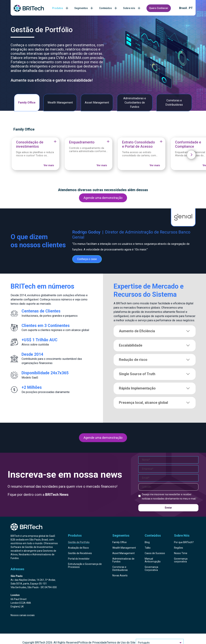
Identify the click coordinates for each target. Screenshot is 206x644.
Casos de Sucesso (155, 553)
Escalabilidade (155, 345)
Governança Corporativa (151, 568)
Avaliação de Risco (78, 548)
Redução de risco (155, 360)
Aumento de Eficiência (155, 331)
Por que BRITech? (184, 542)
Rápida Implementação (155, 388)
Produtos (61, 8)
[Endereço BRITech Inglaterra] (35, 601)
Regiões (179, 548)
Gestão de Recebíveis (80, 553)
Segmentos (84, 8)
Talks (148, 548)
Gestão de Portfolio (79, 542)
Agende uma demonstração (103, 198)
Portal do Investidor (79, 559)
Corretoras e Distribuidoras (120, 568)
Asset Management (123, 553)
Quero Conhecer (159, 8)
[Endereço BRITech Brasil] (35, 582)
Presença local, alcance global (155, 403)
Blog (147, 542)
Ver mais (49, 165)
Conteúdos (108, 8)
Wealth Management (124, 548)
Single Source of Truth (155, 374)
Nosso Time (181, 553)
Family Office (120, 542)
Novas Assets (120, 575)
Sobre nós (132, 8)
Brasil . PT (186, 8)
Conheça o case (87, 259)
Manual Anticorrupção (153, 560)
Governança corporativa (181, 560)
